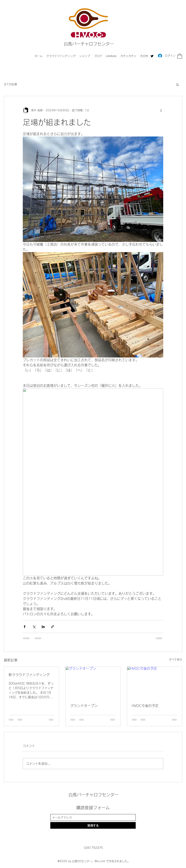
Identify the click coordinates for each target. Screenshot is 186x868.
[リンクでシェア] (52, 627)
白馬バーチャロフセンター (89, 44)
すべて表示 (176, 660)
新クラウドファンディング (29, 675)
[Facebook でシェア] (25, 627)
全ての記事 (10, 84)
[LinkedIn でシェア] (43, 627)
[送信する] (93, 825)
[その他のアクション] (161, 110)
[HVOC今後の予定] (155, 682)
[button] (180, 56)
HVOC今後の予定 (145, 706)
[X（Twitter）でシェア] (34, 627)
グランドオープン (84, 706)
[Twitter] (152, 56)
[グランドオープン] (93, 682)
